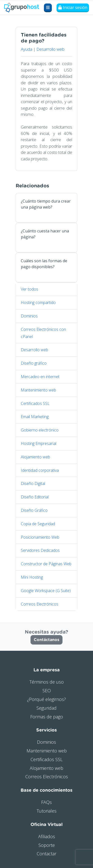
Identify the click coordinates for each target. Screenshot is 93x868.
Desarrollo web (50, 49)
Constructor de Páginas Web (46, 564)
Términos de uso (47, 682)
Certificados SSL (35, 403)
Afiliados (47, 836)
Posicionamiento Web (40, 537)
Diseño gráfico (34, 363)
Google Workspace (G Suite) (46, 591)
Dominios (29, 316)
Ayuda (27, 49)
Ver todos (30, 289)
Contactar (46, 854)
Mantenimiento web (38, 390)
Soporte (47, 845)
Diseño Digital (33, 483)
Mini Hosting (32, 577)
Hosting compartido (38, 303)
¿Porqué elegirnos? (46, 699)
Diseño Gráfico (34, 510)
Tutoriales (47, 811)
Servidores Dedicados (40, 550)
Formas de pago (47, 717)
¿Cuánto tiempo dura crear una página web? (46, 204)
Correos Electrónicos (40, 604)
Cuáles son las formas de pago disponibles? (44, 264)
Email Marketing (35, 417)
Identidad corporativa (40, 470)
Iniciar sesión (73, 7)
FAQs (46, 802)
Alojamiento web (35, 457)
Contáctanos (46, 640)
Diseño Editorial (35, 497)
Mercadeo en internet (40, 377)
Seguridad (46, 708)
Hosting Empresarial (39, 443)
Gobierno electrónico (40, 430)
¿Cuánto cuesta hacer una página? (45, 234)
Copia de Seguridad (38, 524)
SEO (47, 691)
